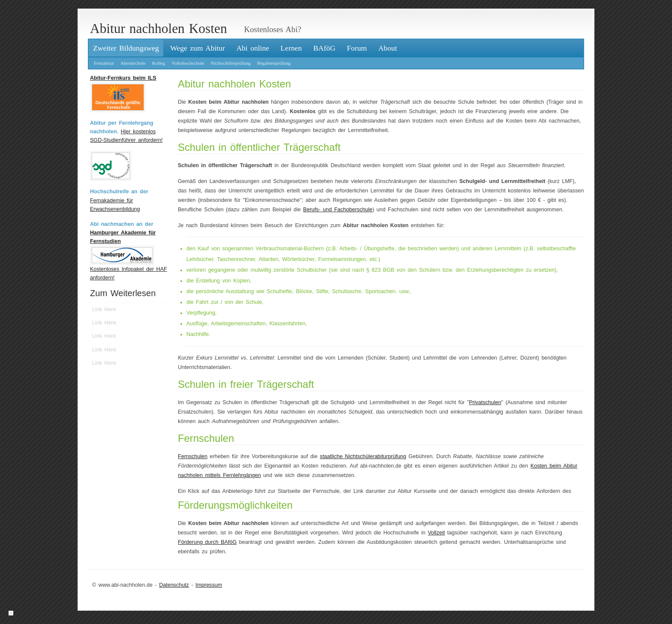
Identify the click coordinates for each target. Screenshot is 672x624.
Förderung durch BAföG (207, 542)
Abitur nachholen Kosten (159, 28)
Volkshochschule (188, 63)
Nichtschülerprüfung (231, 63)
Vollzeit (436, 533)
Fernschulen (193, 456)
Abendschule (133, 63)
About (388, 48)
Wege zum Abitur (198, 48)
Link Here (104, 309)
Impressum (209, 585)
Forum (357, 48)
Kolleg (159, 63)
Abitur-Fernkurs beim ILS (123, 78)
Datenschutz (174, 585)
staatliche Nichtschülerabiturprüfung (363, 456)
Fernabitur (104, 63)
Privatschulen (485, 402)
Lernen (291, 48)
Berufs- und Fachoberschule (338, 210)
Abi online (253, 48)
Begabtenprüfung (274, 63)
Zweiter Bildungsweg (126, 48)
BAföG (324, 48)
